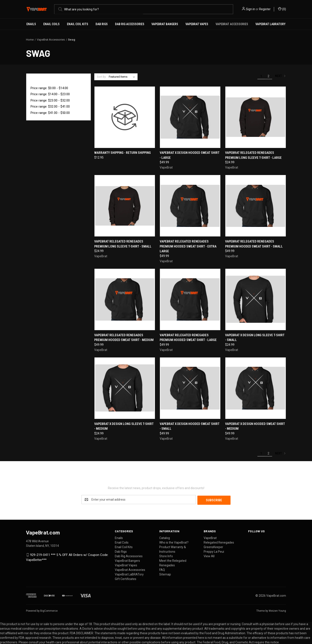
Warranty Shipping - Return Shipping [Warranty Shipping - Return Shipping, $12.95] (123, 153)
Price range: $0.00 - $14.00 (49, 88)
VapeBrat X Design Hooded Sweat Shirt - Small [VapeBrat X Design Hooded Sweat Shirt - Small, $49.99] (190, 426)
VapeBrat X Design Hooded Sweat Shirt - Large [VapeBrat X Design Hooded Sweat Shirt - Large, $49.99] (190, 155)
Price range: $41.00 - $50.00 (50, 113)
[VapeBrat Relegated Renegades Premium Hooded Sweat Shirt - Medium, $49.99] (125, 299)
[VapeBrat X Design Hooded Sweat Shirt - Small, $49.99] (190, 388)
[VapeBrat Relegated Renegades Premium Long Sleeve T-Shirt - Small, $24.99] (125, 206)
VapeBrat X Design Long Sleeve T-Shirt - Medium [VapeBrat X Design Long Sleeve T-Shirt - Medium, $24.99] (124, 426)
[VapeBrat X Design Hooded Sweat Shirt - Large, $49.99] (190, 117)
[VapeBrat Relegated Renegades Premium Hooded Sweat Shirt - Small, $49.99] (256, 206)
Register (265, 9)
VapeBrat (210, 537)
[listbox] (123, 77)
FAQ (162, 569)
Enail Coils (51, 24)
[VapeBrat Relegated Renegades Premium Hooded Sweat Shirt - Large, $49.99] (190, 299)
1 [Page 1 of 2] (261, 76)
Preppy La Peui (214, 551)
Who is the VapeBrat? (174, 542)
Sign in (250, 9)
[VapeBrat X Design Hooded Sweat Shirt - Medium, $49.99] (256, 388)
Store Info (166, 556)
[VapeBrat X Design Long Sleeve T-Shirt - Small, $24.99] (256, 299)
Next (280, 76)
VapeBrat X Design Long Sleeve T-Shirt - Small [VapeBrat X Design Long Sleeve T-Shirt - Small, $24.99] (255, 338)
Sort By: (102, 77)
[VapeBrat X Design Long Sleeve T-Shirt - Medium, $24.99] (125, 388)
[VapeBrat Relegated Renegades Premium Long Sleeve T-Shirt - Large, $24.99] (256, 117)
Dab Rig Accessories (130, 24)
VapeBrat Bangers (165, 24)
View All (209, 556)
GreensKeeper (213, 546)
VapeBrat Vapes (197, 24)
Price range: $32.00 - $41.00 (50, 107)
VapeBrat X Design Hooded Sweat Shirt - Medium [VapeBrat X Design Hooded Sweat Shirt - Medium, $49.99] (255, 426)
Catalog (165, 537)
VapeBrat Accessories (232, 24)
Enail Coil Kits (78, 24)
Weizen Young (277, 610)
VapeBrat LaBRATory (271, 24)
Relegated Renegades (219, 542)
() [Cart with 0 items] (282, 9)
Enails (31, 24)
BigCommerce (49, 610)
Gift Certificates (126, 578)
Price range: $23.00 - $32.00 (50, 100)
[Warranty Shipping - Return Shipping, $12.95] (125, 117)
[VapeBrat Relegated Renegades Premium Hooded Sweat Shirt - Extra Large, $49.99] (190, 206)
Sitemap (165, 574)
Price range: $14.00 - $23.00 (50, 94)
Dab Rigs (102, 24)
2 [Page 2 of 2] (268, 76)
